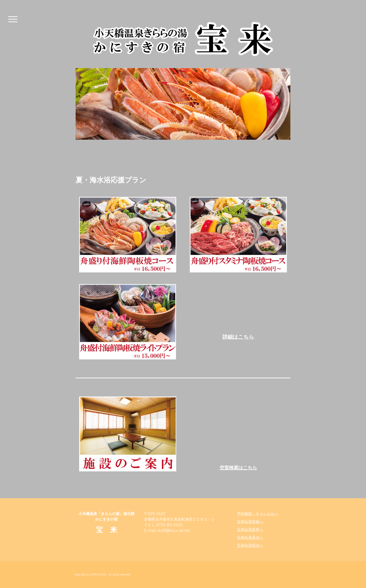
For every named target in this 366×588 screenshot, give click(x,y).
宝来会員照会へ (250, 545)
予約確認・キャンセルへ (257, 514)
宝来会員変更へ (250, 530)
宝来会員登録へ (250, 522)
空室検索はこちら (238, 468)
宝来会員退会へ (250, 538)
